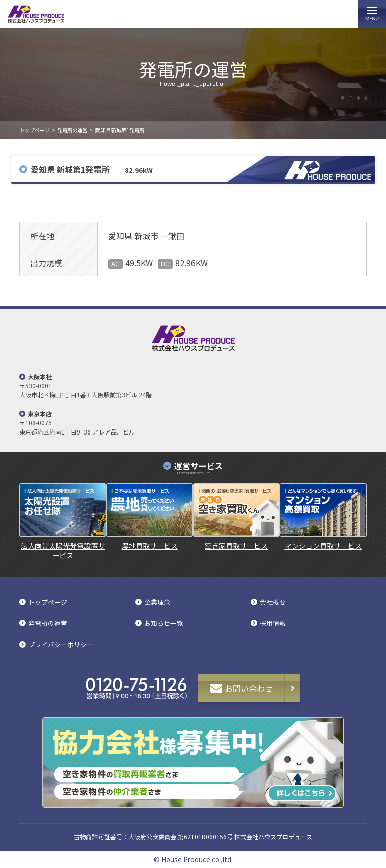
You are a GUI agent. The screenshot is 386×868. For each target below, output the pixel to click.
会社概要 (273, 603)
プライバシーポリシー (61, 645)
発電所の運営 (72, 130)
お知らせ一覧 (164, 624)
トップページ (34, 130)
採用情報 (273, 624)
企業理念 (157, 603)
